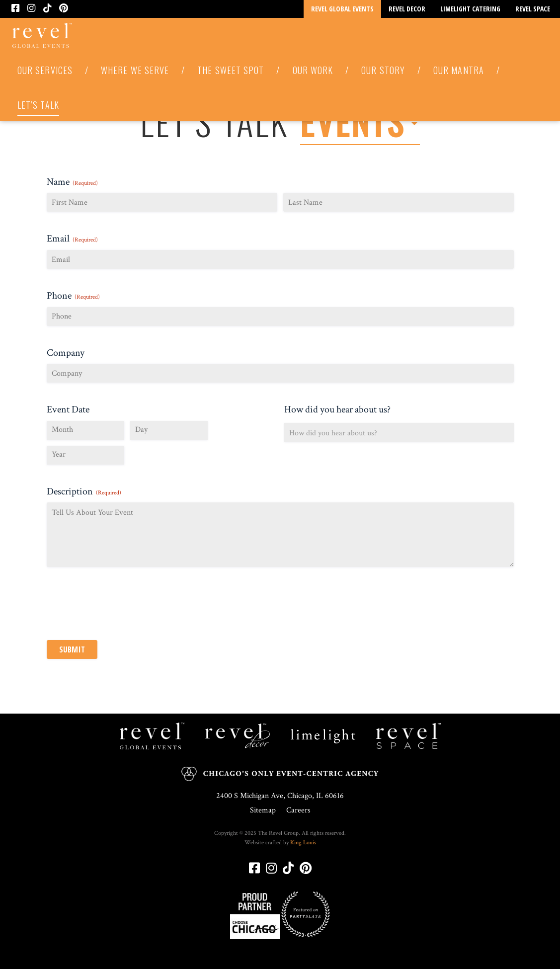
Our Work (313, 70)
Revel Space (533, 9)
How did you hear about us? (337, 409)
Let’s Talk (38, 105)
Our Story (383, 70)
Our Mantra (459, 70)
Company (66, 353)
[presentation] (122, 606)
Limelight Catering (470, 9)
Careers (298, 810)
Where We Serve (135, 70)
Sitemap (263, 810)
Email (72, 239)
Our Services (45, 70)
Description (84, 491)
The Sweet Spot (231, 70)
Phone (73, 296)
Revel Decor (407, 9)
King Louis (303, 843)
